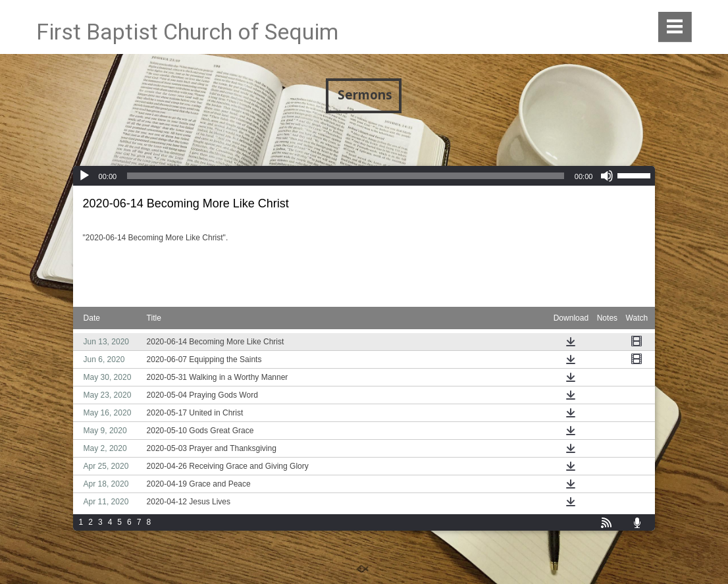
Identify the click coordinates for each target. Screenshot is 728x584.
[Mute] (607, 176)
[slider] (346, 176)
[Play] (84, 176)
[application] (364, 176)
